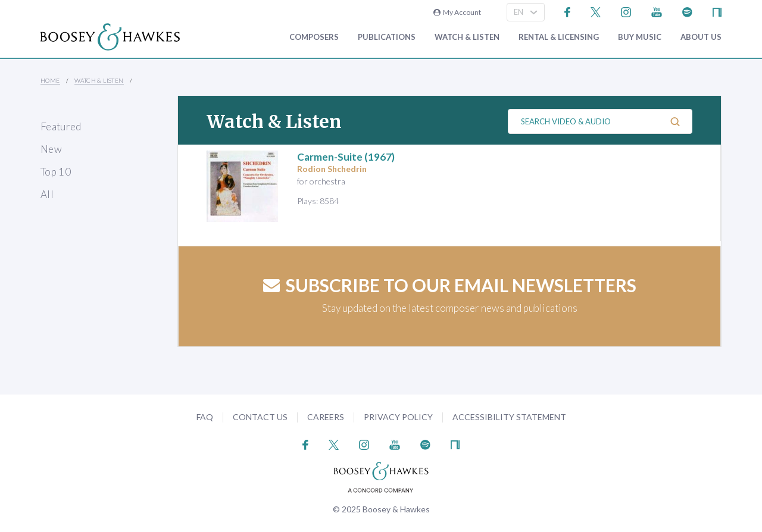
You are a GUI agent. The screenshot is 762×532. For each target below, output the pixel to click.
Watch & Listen (467, 37)
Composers (314, 37)
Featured (61, 126)
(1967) (346, 157)
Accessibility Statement (509, 417)
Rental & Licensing (559, 37)
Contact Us (260, 417)
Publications (387, 37)
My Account (457, 12)
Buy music (640, 37)
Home (50, 80)
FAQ (205, 417)
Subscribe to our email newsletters (450, 285)
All (47, 194)
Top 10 (56, 172)
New (51, 149)
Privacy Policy (398, 417)
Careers (326, 417)
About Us (701, 37)
